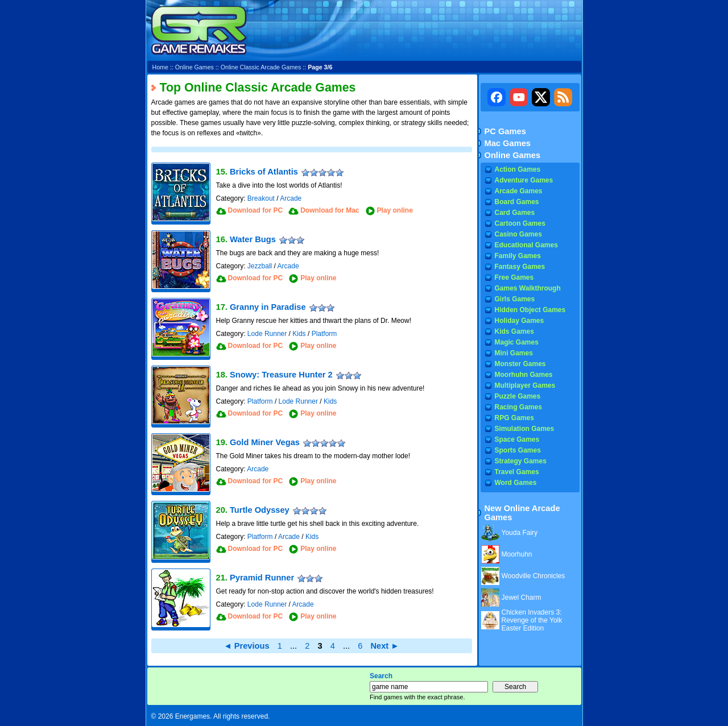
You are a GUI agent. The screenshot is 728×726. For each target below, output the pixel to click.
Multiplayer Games (525, 385)
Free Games (514, 277)
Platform (324, 334)
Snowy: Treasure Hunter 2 (281, 375)
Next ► (384, 646)
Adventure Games (524, 180)
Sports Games (518, 450)
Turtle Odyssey (260, 510)
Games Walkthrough (528, 288)
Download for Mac (330, 210)
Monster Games (520, 364)
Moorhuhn (517, 554)
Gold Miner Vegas (265, 442)
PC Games (505, 131)
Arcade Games (519, 191)
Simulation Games (525, 429)
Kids (299, 334)
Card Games (515, 213)
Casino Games (518, 234)
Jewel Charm (522, 598)
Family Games (518, 256)
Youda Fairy (520, 533)
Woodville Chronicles (533, 576)
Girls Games (515, 299)
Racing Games (518, 407)
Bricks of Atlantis (264, 172)
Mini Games (514, 353)
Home (160, 67)
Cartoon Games (520, 223)
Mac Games (508, 143)
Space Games (517, 439)
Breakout (261, 198)
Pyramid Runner (262, 578)
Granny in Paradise (268, 307)
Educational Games (526, 245)
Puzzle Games (518, 396)
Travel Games (517, 472)
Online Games (195, 67)
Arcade (291, 198)
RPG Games (514, 418)
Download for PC (256, 210)
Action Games (518, 169)
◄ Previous (247, 646)
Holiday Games (520, 321)
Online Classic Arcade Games (261, 67)
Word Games (516, 483)
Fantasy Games (520, 267)
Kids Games (514, 331)
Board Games (517, 202)
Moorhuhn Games (524, 375)
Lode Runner (267, 334)
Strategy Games (521, 461)
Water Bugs (253, 239)
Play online (395, 210)
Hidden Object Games (530, 310)
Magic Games (517, 342)
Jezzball (260, 266)
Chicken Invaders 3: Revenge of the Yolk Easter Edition (532, 620)
